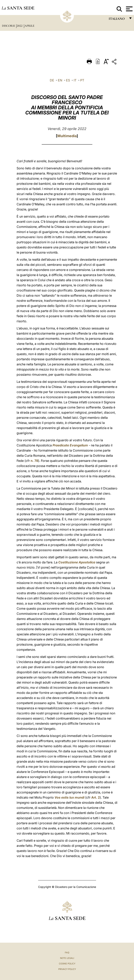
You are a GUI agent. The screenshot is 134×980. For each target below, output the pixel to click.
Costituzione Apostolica (77, 562)
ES (68, 80)
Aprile (29, 26)
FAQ (67, 953)
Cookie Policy (67, 964)
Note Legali (67, 958)
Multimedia (67, 136)
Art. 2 (96, 797)
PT (82, 80)
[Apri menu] (129, 9)
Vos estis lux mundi (69, 797)
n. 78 (34, 461)
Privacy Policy (67, 969)
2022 (20, 26)
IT (75, 80)
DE (52, 80)
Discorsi (9, 26)
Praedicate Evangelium (70, 445)
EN (60, 80)
